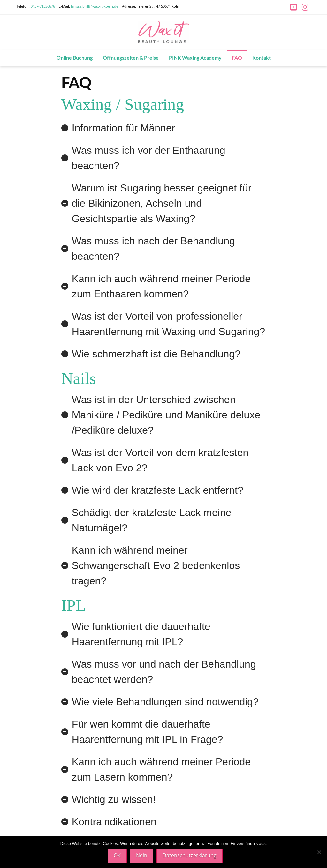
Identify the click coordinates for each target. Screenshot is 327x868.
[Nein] (319, 852)
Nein (142, 855)
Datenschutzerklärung (190, 855)
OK (117, 855)
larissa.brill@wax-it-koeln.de (95, 6)
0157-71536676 (43, 6)
